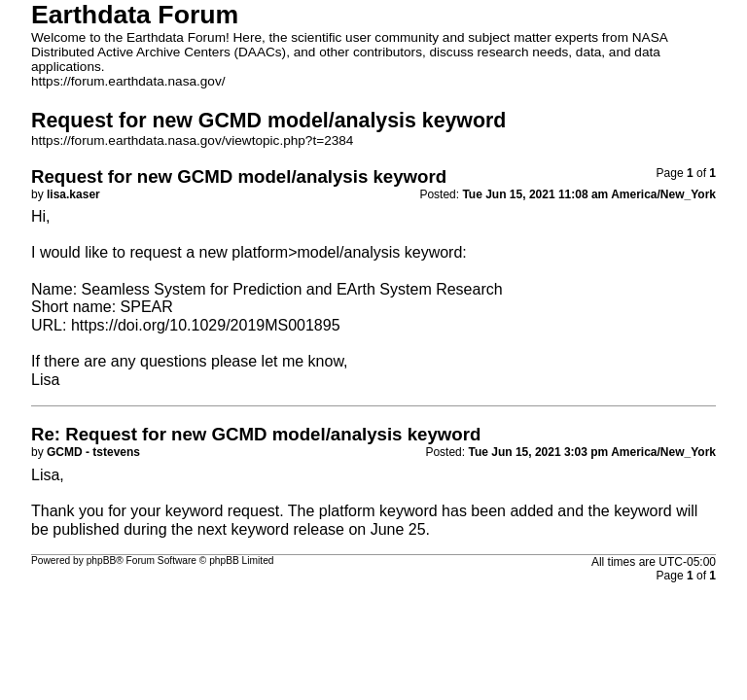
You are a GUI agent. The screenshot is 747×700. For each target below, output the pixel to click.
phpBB (102, 560)
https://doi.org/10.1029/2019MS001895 (206, 325)
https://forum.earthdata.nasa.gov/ (128, 81)
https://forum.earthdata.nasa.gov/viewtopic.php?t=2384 (192, 140)
